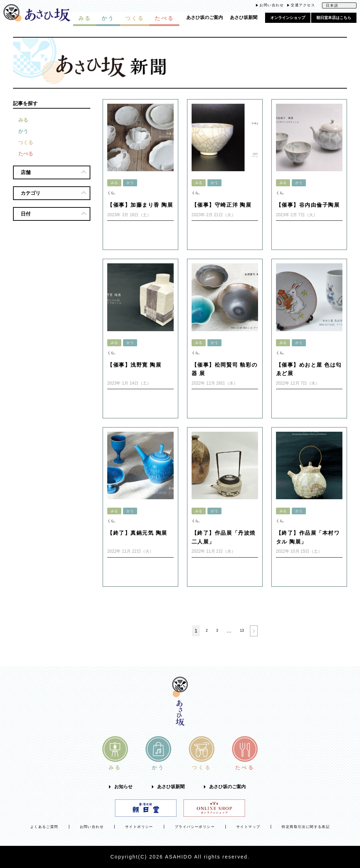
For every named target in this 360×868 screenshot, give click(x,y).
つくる (26, 142)
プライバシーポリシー (195, 827)
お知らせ (123, 787)
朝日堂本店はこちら (334, 18)
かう (23, 131)
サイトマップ (248, 827)
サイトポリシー (139, 827)
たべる (26, 154)
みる (23, 120)
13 (242, 631)
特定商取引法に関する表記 (306, 827)
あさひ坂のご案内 (205, 18)
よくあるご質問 (44, 827)
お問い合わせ (272, 5)
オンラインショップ (288, 18)
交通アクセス (303, 5)
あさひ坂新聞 (244, 18)
